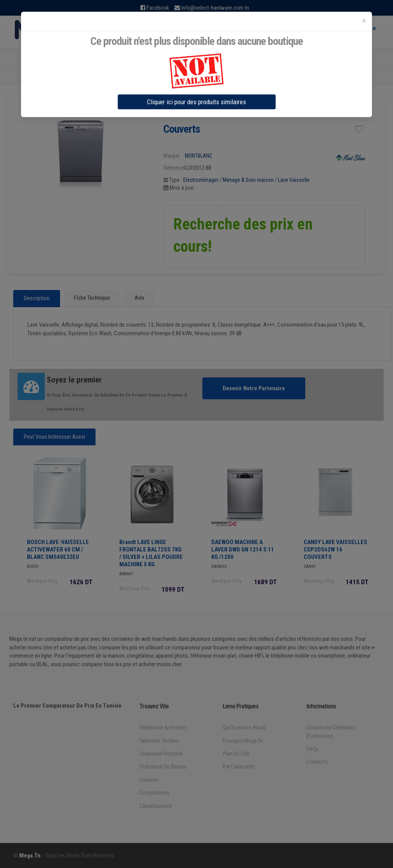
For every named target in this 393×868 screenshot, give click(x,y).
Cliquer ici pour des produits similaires (196, 102)
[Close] (364, 21)
